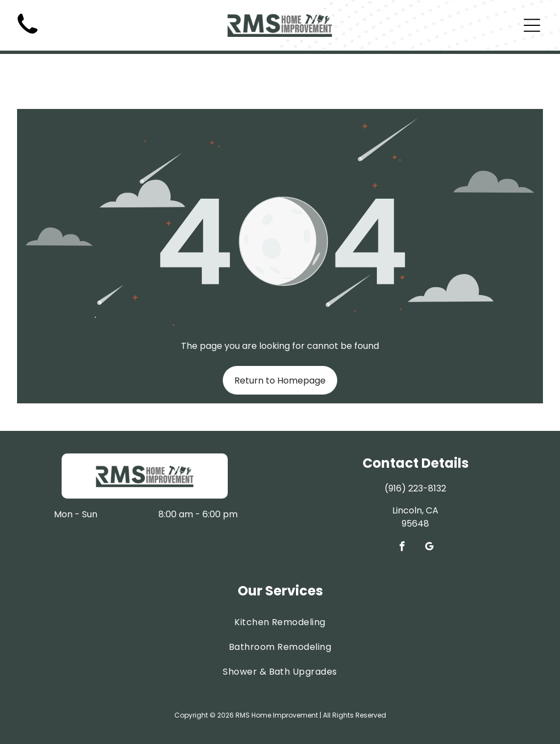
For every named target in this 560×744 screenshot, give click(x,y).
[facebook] (402, 521)
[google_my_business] (429, 521)
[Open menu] (532, 25)
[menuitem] (280, 594)
